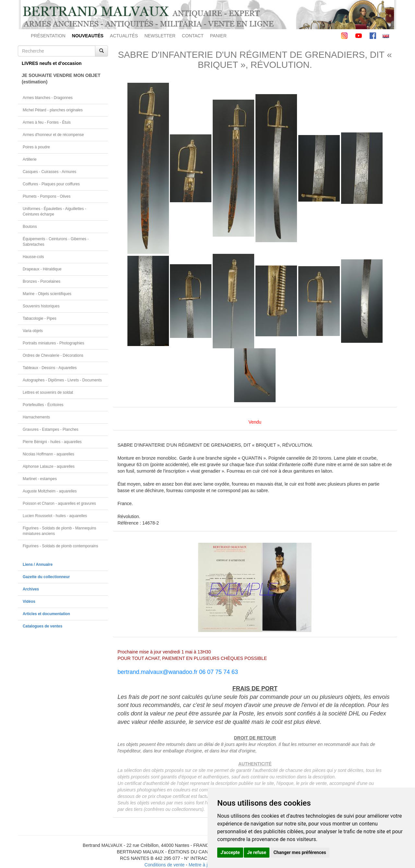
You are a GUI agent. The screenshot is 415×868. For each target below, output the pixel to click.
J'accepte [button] (230, 852)
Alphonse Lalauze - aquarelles (49, 466)
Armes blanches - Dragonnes (48, 98)
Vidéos (29, 601)
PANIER (218, 36)
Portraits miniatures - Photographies (53, 343)
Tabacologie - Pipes (40, 318)
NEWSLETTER (160, 36)
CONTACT (193, 36)
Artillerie (30, 159)
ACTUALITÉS (124, 36)
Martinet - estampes (40, 479)
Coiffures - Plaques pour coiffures (51, 184)
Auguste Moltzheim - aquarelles (50, 491)
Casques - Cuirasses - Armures (49, 172)
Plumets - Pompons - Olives (47, 196)
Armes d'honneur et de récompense (53, 135)
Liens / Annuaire (38, 564)
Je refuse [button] (257, 852)
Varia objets (33, 331)
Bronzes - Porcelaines (41, 281)
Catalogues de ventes (42, 626)
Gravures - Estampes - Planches (51, 429)
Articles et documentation (46, 614)
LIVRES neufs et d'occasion (52, 63)
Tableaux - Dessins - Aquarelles (50, 368)
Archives (31, 589)
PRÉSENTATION (48, 36)
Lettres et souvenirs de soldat (48, 392)
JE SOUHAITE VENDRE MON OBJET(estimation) (61, 79)
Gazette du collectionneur (46, 577)
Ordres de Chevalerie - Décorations (53, 355)
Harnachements (36, 417)
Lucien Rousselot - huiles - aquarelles (55, 516)
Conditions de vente (164, 865)
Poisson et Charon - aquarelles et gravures (59, 503)
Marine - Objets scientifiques (47, 294)
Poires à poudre (36, 147)
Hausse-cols (33, 257)
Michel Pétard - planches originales (53, 110)
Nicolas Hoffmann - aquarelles (48, 454)
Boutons (30, 227)
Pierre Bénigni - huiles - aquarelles (52, 442)
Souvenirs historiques (41, 306)
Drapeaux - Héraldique (42, 269)
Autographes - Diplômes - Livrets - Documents (62, 380)
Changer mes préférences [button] (300, 852)
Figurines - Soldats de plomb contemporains (60, 546)
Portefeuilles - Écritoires (43, 405)
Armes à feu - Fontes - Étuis (47, 122)
